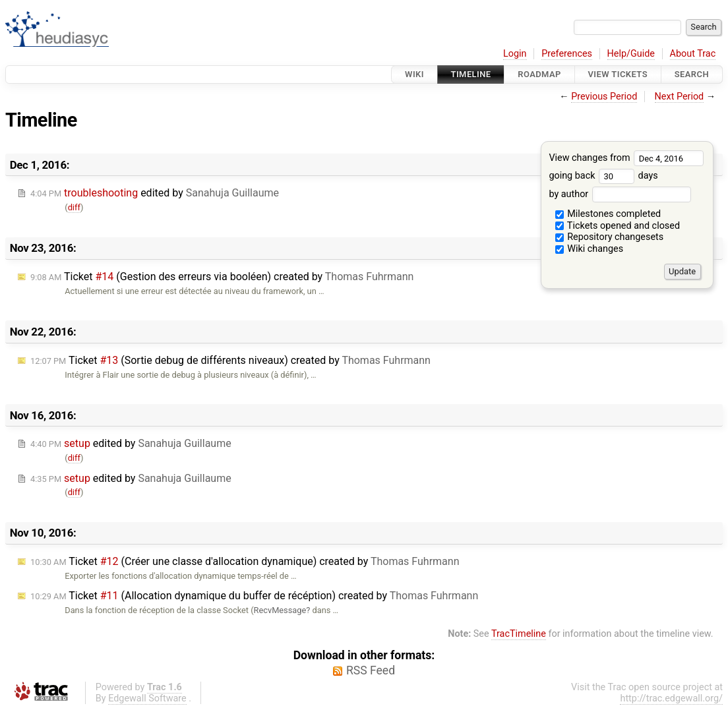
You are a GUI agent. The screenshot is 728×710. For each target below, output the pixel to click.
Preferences (567, 54)
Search (692, 74)
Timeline (471, 74)
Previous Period (604, 97)
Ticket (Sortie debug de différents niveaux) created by (230, 360)
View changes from (626, 158)
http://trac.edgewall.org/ (671, 698)
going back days (603, 176)
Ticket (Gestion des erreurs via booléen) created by (222, 277)
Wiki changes (590, 249)
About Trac (693, 54)
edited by (155, 193)
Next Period (680, 97)
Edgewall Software (147, 698)
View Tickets (618, 74)
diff (74, 207)
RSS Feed (371, 670)
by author (620, 194)
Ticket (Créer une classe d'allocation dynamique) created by (245, 561)
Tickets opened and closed (618, 226)
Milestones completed (608, 214)
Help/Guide (631, 54)
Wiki (414, 74)
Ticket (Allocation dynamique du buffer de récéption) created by (254, 596)
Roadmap (539, 74)
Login (515, 54)
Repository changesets (610, 237)
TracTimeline (519, 634)
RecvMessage (280, 610)
